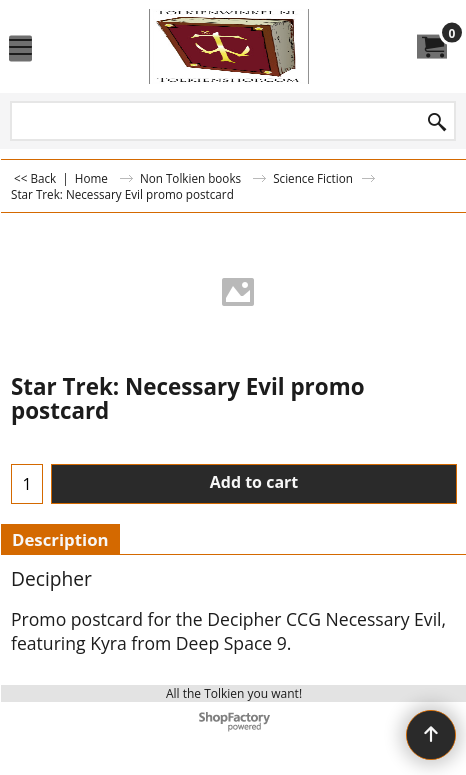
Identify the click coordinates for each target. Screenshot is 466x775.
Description (60, 539)
